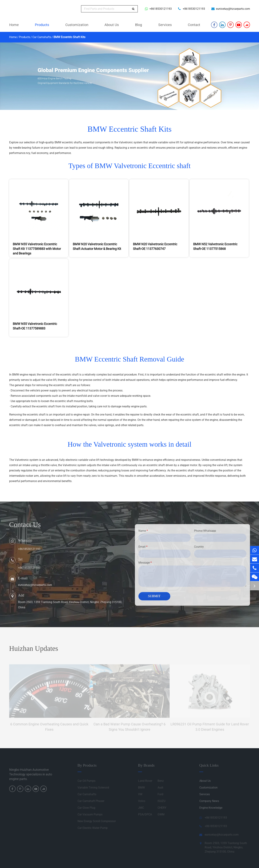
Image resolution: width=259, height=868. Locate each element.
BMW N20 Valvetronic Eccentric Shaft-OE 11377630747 (155, 246)
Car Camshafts (42, 37)
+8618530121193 (161, 9)
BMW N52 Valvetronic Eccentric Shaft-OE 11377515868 (215, 246)
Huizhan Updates (34, 650)
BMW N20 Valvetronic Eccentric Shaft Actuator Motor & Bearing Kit (97, 246)
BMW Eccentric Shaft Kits (69, 37)
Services (165, 25)
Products (42, 25)
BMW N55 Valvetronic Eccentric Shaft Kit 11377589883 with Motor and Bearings (37, 249)
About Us (112, 25)
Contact (194, 25)
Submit (154, 598)
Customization (77, 25)
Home (14, 25)
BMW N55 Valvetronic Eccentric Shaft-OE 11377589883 (35, 326)
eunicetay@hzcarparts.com (233, 9)
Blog (139, 25)
